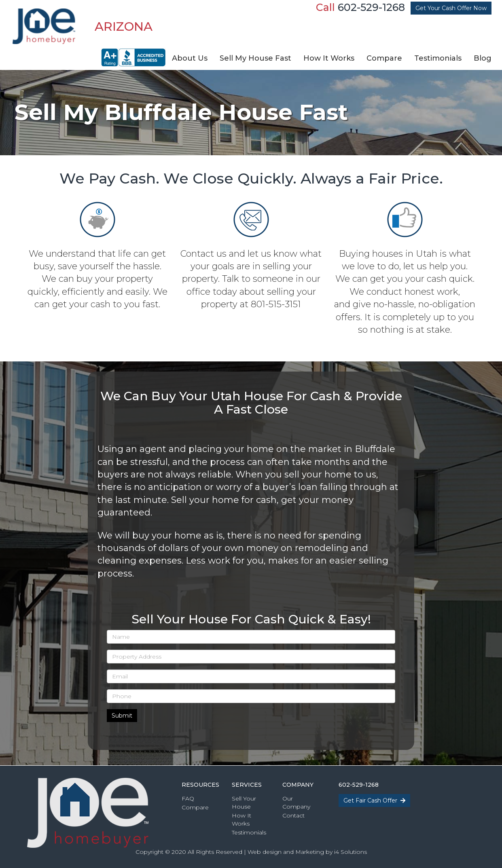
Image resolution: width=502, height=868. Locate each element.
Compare (195, 807)
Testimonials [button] (438, 58)
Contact (293, 815)
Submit (122, 716)
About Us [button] (190, 58)
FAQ (188, 798)
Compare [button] (384, 58)
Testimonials (249, 832)
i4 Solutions (351, 852)
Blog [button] (483, 58)
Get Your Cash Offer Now (451, 8)
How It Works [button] (329, 58)
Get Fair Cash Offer (374, 800)
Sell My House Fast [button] (255, 58)
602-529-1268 (371, 7)
